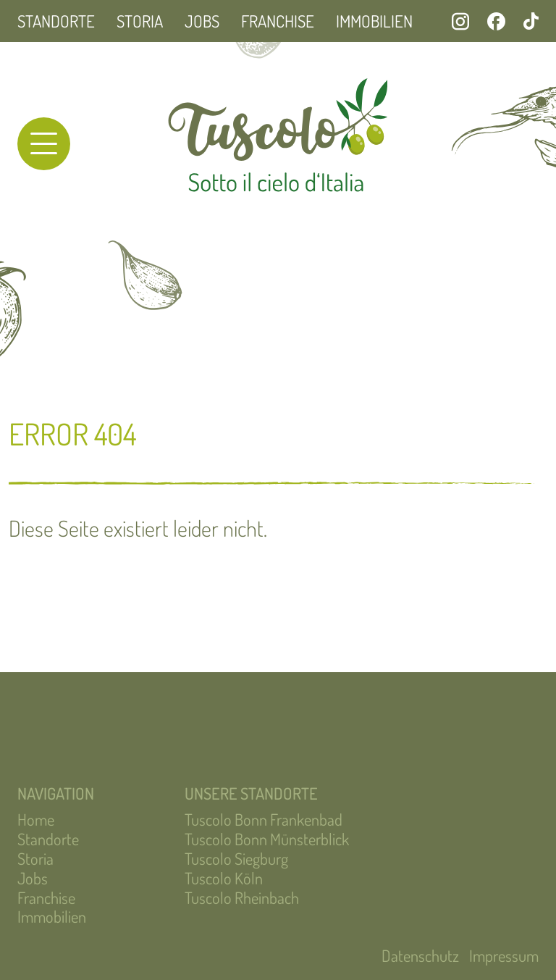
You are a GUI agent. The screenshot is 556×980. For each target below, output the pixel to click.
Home (36, 819)
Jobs (202, 21)
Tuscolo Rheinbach (242, 897)
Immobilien (374, 21)
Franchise (278, 21)
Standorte (56, 21)
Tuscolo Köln (224, 878)
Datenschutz (420, 955)
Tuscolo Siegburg (236, 858)
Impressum (504, 955)
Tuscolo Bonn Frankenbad (264, 819)
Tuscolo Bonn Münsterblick (267, 839)
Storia (140, 21)
